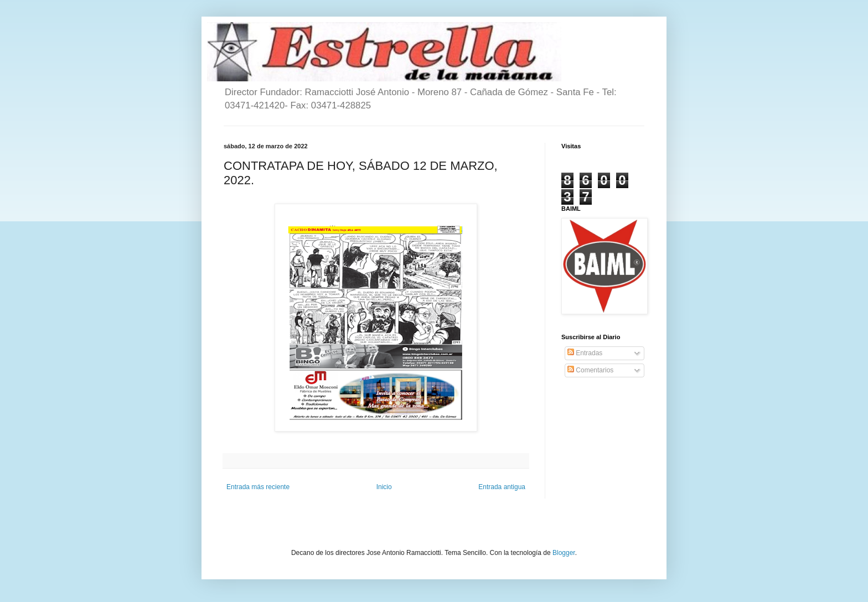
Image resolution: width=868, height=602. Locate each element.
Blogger (564, 553)
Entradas (585, 353)
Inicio (384, 487)
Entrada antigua (502, 487)
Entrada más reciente (258, 487)
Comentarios (590, 370)
